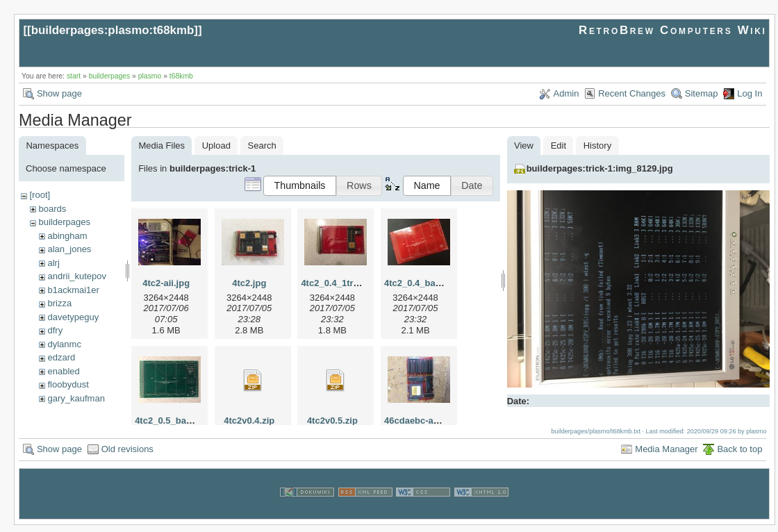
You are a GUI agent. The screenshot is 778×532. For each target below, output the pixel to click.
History (597, 146)
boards (52, 209)
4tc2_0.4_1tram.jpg (341, 283)
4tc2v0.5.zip (332, 421)
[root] (40, 195)
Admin (566, 93)
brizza (59, 303)
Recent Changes (632, 93)
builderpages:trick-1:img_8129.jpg (600, 168)
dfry (55, 330)
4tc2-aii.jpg (166, 283)
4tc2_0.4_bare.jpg (422, 283)
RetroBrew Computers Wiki (673, 30)
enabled (63, 371)
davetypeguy (73, 317)
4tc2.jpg (249, 283)
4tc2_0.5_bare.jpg (173, 421)
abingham (67, 236)
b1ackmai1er (73, 290)
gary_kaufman (76, 398)
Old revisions (127, 456)
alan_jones (69, 249)
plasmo (150, 76)
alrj (53, 263)
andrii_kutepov (77, 276)
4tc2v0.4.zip (249, 421)
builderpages (110, 76)
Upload (216, 146)
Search (262, 146)
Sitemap (702, 93)
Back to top (739, 456)
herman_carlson (80, 412)
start (74, 76)
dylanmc (64, 344)
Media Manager (666, 456)
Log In (750, 93)
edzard (61, 357)
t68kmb (181, 76)
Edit (558, 146)
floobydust (68, 384)
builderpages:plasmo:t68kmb (113, 30)
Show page (59, 93)
